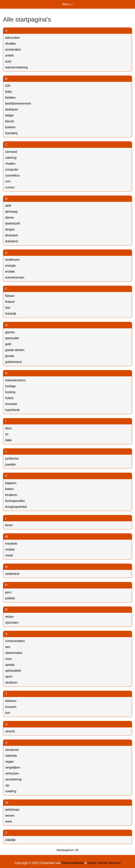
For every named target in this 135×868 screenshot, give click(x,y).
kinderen (11, 495)
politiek (10, 598)
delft (8, 206)
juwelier (10, 464)
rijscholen (12, 623)
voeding (11, 791)
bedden (10, 98)
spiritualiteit (13, 671)
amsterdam (13, 50)
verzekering (13, 779)
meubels (11, 544)
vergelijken (13, 767)
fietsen (10, 296)
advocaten (12, 38)
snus (9, 659)
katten (10, 489)
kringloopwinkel (16, 507)
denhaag (11, 212)
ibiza (8, 428)
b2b (8, 86)
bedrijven (12, 109)
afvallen (11, 44)
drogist (10, 229)
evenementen (15, 277)
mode (9, 555)
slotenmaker (14, 653)
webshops (12, 810)
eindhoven (12, 260)
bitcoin (10, 121)
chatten (10, 164)
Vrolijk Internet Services (104, 863)
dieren (10, 218)
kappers (11, 483)
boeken (10, 127)
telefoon (11, 701)
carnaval (11, 152)
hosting (10, 392)
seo (8, 647)
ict (7, 434)
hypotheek (12, 410)
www (9, 821)
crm (8, 181)
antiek (9, 55)
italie (8, 440)
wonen (10, 816)
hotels (9, 398)
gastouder (12, 338)
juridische (12, 459)
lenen (9, 525)
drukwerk (12, 235)
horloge (10, 386)
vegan (10, 762)
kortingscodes (15, 501)
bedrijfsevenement (18, 103)
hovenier (11, 404)
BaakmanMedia (73, 863)
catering (11, 158)
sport (9, 677)
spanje (10, 665)
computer (12, 170)
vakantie (11, 756)
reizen (10, 617)
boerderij (11, 133)
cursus (10, 187)
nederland (12, 574)
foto (8, 308)
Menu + (67, 4)
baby (9, 92)
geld (8, 344)
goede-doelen (15, 350)
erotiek (10, 272)
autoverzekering (16, 67)
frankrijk (11, 314)
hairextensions (15, 380)
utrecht (10, 731)
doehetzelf (12, 223)
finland (10, 302)
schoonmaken (15, 641)
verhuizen (12, 773)
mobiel (10, 549)
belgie (9, 115)
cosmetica (12, 175)
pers (8, 592)
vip (7, 785)
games (10, 332)
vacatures (12, 750)
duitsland (11, 241)
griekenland (13, 362)
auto (8, 61)
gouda (10, 356)
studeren (11, 682)
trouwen (11, 707)
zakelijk (10, 840)
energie (10, 266)
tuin (8, 713)
